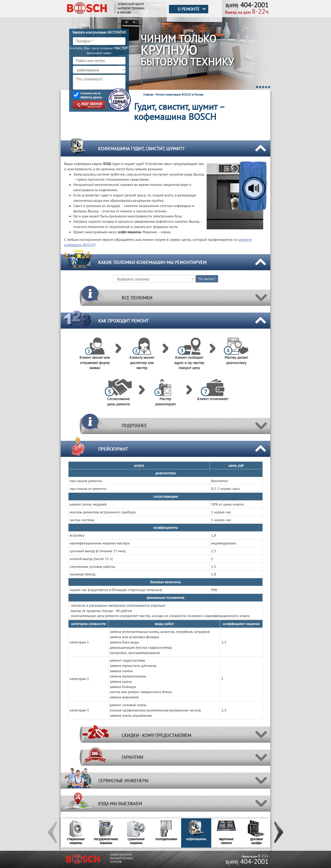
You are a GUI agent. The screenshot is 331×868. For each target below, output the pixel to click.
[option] (76, 833)
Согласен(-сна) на (91, 95)
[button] (53, 833)
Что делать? (207, 279)
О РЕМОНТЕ (189, 9)
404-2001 (247, 861)
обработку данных (91, 97)
